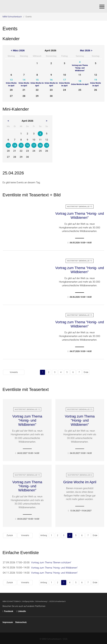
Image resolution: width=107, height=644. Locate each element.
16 (27, 145)
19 (47, 145)
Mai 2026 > (86, 50)
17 (34, 145)
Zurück (8, 535)
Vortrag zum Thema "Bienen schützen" (52, 562)
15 (21, 145)
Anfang (27, 535)
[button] (102, 6)
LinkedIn (21, 610)
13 (8, 145)
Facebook (8, 610)
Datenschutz (21, 621)
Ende (69, 372)
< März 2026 (18, 50)
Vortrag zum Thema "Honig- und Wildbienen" (80, 215)
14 (15, 145)
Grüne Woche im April (80, 482)
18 (40, 145)
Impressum (8, 621)
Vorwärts (98, 372)
